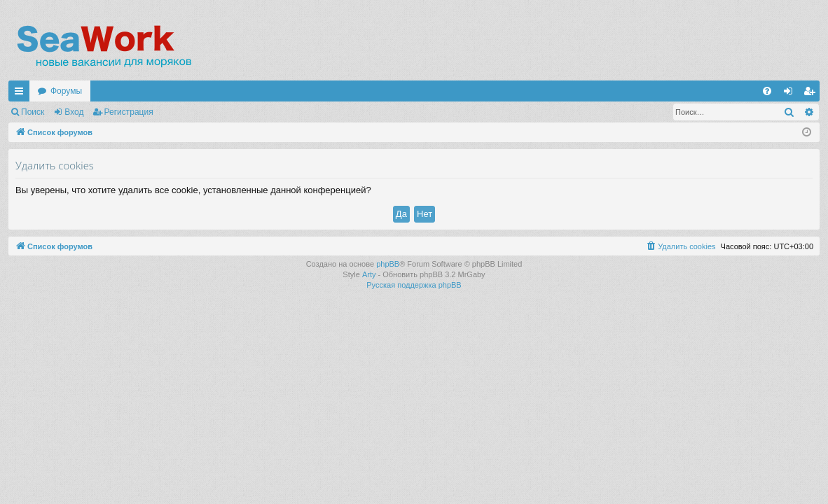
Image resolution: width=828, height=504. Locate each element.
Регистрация (129, 112)
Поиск (33, 112)
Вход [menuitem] (791, 94)
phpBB (388, 264)
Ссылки (22, 94)
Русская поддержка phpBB (414, 285)
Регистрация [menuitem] (812, 94)
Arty (369, 274)
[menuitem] (767, 91)
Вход (74, 112)
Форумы (66, 91)
